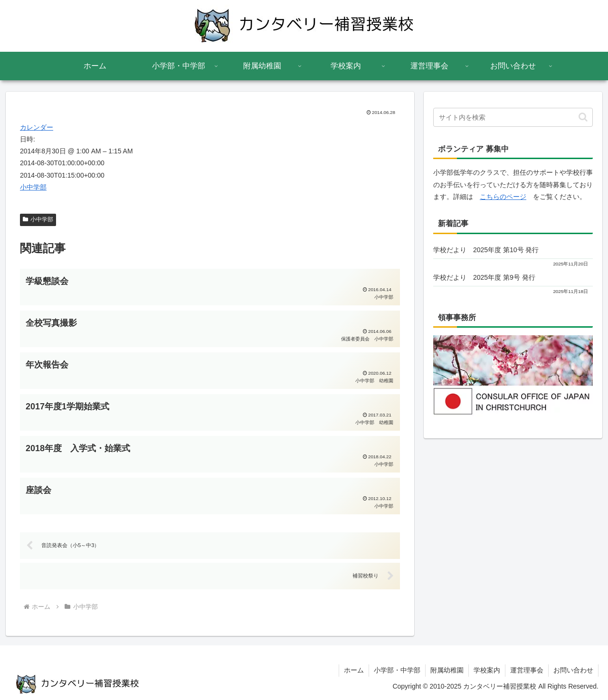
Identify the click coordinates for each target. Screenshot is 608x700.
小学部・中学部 (397, 670)
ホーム (354, 670)
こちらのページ (503, 197)
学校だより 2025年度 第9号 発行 (484, 277)
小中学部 (33, 187)
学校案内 (487, 670)
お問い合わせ (573, 670)
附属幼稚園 (447, 670)
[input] (513, 117)
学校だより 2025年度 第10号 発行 (486, 250)
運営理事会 (527, 670)
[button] (583, 117)
